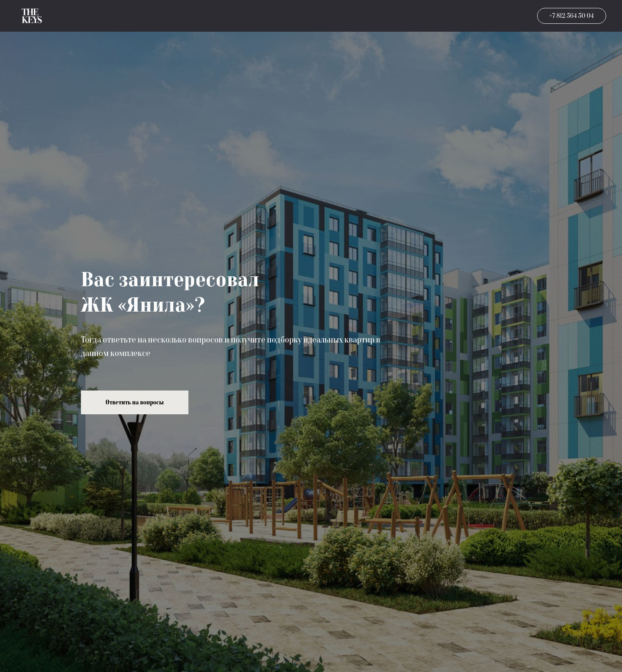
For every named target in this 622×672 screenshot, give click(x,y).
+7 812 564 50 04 (572, 16)
